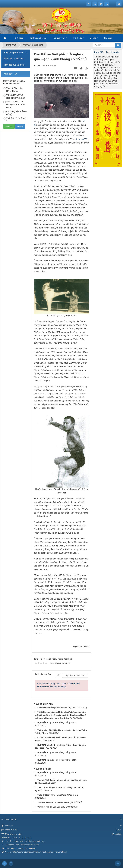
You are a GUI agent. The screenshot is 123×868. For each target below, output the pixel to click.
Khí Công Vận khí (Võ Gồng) (15, 113)
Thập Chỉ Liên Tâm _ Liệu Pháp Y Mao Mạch (58, 795)
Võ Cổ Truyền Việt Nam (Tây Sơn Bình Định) (14, 105)
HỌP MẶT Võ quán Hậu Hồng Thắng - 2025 (57, 760)
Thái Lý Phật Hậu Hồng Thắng (13, 90)
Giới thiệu (19, 38)
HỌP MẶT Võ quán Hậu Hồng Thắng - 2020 (57, 772)
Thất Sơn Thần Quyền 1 (15, 120)
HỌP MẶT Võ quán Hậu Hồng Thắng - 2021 (57, 722)
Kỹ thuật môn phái (38, 38)
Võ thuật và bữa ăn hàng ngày (51, 807)
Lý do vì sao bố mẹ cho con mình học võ (56, 708)
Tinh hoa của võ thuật (14, 65)
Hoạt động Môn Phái (14, 53)
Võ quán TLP (59, 38)
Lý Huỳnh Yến (82, 139)
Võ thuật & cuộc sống (14, 59)
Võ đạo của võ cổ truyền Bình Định (53, 802)
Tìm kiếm (108, 38)
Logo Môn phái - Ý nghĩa (106, 52)
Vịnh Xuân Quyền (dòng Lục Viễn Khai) (15, 96)
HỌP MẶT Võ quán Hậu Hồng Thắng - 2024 (57, 752)
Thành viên (78, 38)
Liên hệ (93, 38)
